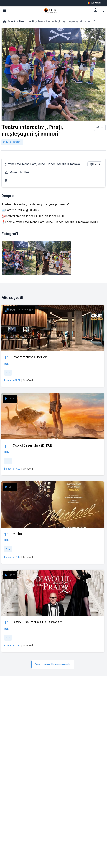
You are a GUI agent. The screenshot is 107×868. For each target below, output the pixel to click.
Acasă (11, 21)
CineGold (28, 380)
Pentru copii (26, 21)
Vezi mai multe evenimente (53, 664)
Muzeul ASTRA (19, 172)
